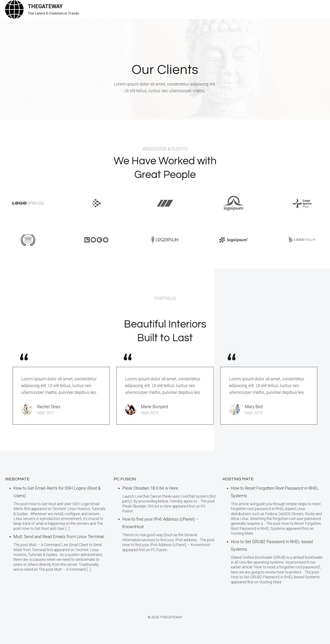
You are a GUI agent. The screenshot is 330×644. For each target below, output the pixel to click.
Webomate (17, 479)
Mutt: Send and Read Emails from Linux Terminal (59, 537)
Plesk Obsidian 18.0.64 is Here (150, 488)
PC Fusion (125, 479)
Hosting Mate (238, 479)
